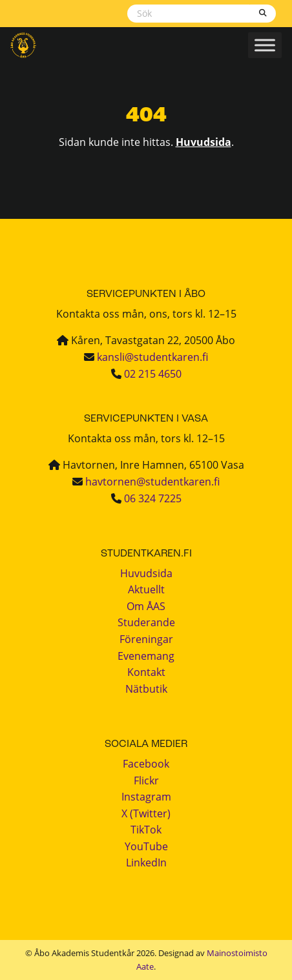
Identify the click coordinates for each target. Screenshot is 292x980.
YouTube (146, 846)
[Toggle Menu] (265, 45)
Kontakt (146, 672)
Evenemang (146, 656)
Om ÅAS (146, 606)
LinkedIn (146, 863)
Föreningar (146, 639)
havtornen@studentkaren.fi (152, 482)
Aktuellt (146, 589)
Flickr (146, 781)
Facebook (146, 764)
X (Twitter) (146, 813)
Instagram (146, 797)
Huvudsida (203, 142)
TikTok (146, 830)
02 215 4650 (153, 374)
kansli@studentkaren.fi (152, 357)
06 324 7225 (153, 498)
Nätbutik (146, 689)
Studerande (146, 622)
